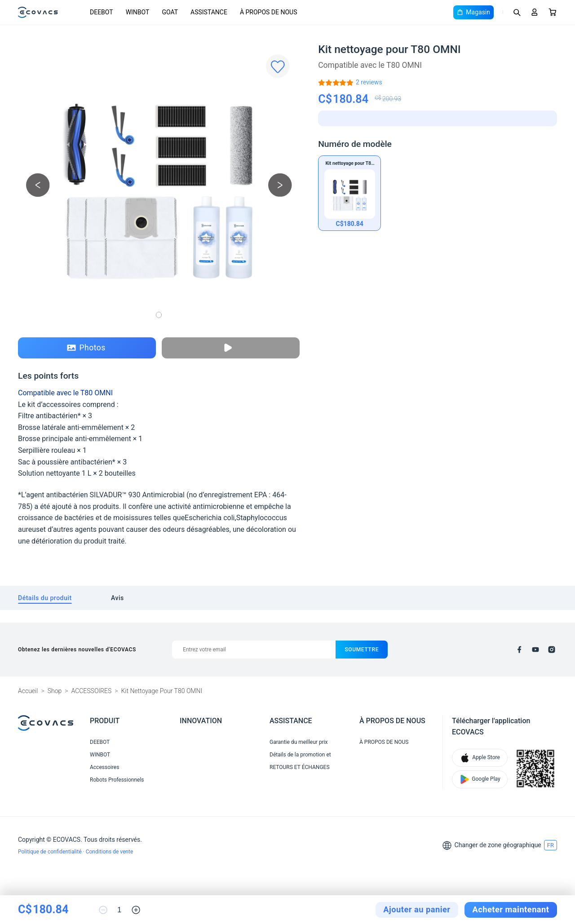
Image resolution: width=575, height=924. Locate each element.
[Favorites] (278, 66)
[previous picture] (38, 185)
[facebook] (519, 650)
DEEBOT (102, 12)
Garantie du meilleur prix (299, 742)
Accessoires (104, 767)
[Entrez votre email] (254, 650)
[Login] (535, 12)
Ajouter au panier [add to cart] (417, 909)
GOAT (170, 12)
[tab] (45, 598)
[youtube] (535, 650)
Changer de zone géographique (498, 845)
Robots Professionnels (117, 780)
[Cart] (553, 12)
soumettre (362, 650)
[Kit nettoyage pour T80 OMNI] (369, 82)
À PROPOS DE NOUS (269, 12)
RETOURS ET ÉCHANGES (300, 767)
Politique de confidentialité (51, 852)
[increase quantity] (136, 910)
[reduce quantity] (103, 910)
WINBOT (138, 12)
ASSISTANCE (209, 12)
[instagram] (552, 650)
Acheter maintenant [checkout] (511, 909)
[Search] (517, 12)
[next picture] (280, 185)
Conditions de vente (110, 852)
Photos (86, 348)
